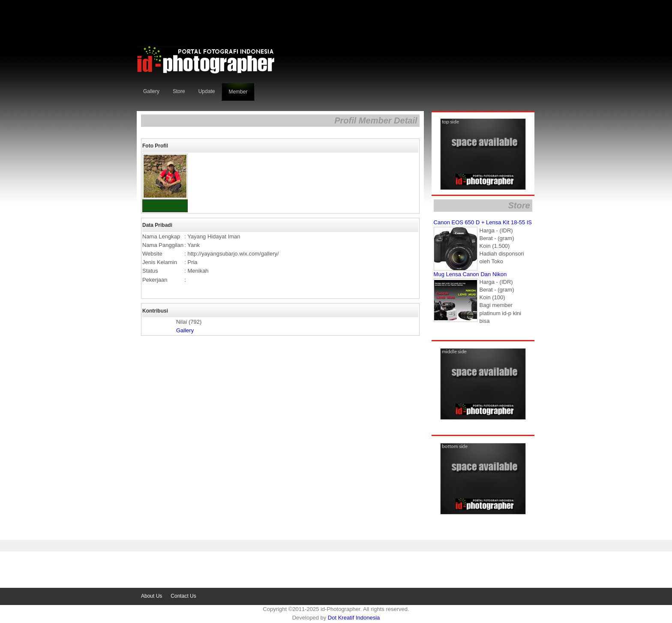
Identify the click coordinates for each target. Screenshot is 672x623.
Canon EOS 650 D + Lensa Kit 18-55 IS (483, 222)
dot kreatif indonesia (354, 618)
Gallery (185, 330)
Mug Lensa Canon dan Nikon (470, 274)
